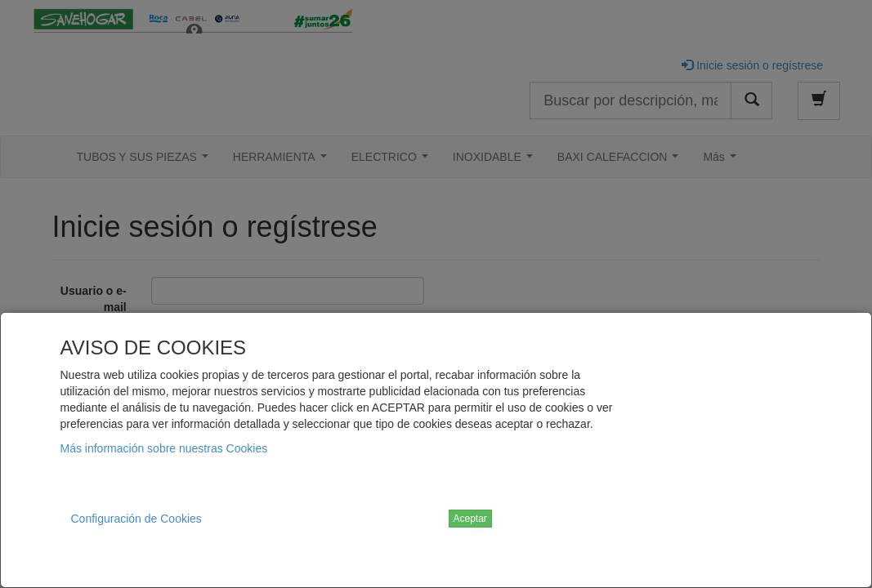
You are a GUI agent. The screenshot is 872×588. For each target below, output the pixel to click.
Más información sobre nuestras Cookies (164, 448)
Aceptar (470, 519)
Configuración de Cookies (136, 519)
